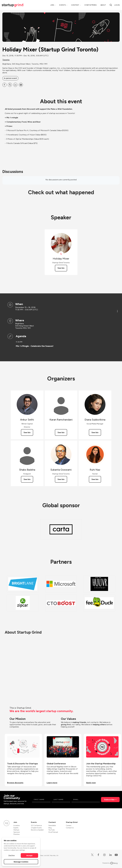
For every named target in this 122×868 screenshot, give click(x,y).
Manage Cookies (21, 862)
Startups (16, 830)
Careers (69, 825)
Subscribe (109, 800)
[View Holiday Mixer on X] (61, 254)
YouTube (52, 830)
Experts (16, 828)
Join (52, 5)
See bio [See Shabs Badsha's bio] (27, 479)
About (103, 5)
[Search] (111, 5)
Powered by (110, 863)
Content (75, 5)
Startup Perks (91, 5)
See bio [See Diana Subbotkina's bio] (95, 432)
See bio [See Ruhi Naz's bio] (95, 479)
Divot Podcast (53, 832)
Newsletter (52, 825)
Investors (17, 825)
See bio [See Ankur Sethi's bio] (27, 432)
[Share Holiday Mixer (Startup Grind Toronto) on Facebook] (4, 85)
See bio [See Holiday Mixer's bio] (61, 268)
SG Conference (36, 825)
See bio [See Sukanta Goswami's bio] (61, 479)
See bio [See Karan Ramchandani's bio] (61, 432)
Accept (29, 855)
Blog (50, 828)
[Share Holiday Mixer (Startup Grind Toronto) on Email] (21, 85)
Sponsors (17, 832)
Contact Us (70, 828)
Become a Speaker (37, 830)
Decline (12, 855)
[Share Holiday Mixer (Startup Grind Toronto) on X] (10, 85)
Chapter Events (36, 828)
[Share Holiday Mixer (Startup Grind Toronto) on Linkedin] (15, 85)
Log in (117, 5)
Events (63, 5)
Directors (17, 834)
